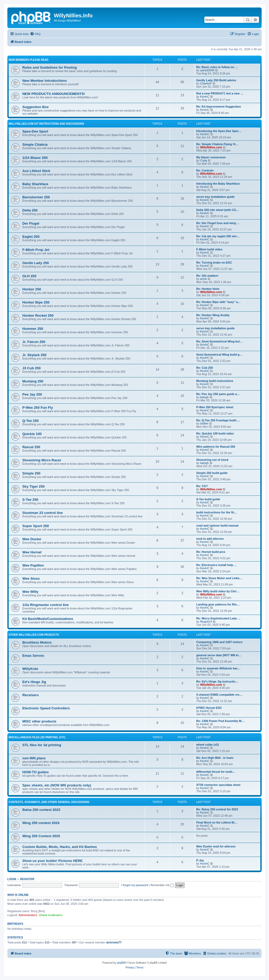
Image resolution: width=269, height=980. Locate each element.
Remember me (162, 885)
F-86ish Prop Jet (36, 250)
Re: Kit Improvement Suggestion (219, 107)
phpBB (121, 963)
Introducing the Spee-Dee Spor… (219, 131)
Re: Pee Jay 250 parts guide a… (218, 394)
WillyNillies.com (211, 147)
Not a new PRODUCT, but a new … (220, 93)
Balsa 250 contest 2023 (41, 810)
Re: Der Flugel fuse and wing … (218, 223)
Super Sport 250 (36, 526)
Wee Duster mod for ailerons (216, 846)
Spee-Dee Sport (35, 131)
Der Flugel (31, 223)
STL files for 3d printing (42, 745)
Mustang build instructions (215, 381)
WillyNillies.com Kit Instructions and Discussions (46, 124)
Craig (204, 160)
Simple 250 (31, 473)
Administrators (28, 915)
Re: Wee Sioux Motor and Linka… (219, 578)
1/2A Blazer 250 (35, 158)
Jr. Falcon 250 (34, 342)
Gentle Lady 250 (36, 263)
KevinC (205, 97)
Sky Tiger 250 (33, 486)
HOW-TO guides (36, 772)
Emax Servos (33, 656)
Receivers (30, 695)
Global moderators (51, 915)
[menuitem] (35, 34)
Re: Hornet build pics (211, 552)
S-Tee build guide (208, 499)
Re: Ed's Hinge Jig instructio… (217, 681)
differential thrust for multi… (216, 772)
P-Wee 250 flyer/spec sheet (215, 407)
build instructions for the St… (217, 512)
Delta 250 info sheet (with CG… (218, 210)
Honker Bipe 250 (36, 302)
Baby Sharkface (35, 184)
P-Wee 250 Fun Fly (38, 408)
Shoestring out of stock (212, 460)
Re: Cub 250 (205, 368)
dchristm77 (114, 942)
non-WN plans (34, 758)
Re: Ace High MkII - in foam (215, 758)
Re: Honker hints (208, 289)
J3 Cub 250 (32, 368)
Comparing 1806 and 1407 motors (219, 642)
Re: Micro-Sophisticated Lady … (218, 618)
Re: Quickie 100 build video (215, 433)
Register (27, 879)
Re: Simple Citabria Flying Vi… (217, 144)
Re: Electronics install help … (217, 565)
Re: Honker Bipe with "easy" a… (218, 302)
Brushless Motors (37, 642)
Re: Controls (205, 170)
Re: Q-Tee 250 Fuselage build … (218, 420)
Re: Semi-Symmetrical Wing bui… (219, 341)
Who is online (18, 895)
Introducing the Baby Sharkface (218, 184)
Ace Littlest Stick (36, 171)
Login (12, 879)
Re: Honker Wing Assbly (213, 315)
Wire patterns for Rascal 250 (216, 447)
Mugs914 (206, 622)
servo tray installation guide (215, 197)
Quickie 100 (32, 434)
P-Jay (200, 860)
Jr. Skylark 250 (34, 355)
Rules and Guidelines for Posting (50, 67)
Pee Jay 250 (32, 394)
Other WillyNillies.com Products (34, 635)
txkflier (204, 423)
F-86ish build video (209, 249)
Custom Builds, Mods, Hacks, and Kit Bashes (60, 847)
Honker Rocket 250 (38, 315)
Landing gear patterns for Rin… (218, 604)
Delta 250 (30, 210)
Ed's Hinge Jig (34, 682)
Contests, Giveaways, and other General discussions (49, 802)
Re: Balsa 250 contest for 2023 (217, 809)
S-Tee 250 (30, 500)
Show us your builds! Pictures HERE (52, 861)
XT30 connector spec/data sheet (218, 785)
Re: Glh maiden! (207, 276)
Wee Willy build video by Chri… (218, 591)
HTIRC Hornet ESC (209, 708)
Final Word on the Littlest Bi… (217, 822)
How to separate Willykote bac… (218, 668)
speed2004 (207, 70)
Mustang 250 (33, 381)
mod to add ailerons (210, 539)
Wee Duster (32, 539)
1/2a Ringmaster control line (46, 605)
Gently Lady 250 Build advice (216, 80)
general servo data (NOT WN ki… (219, 655)
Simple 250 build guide (212, 473)
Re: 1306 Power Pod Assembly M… (220, 721)
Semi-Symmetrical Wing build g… (219, 355)
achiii (203, 279)
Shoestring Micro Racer (42, 460)
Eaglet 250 (31, 237)
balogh (205, 397)
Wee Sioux (31, 579)
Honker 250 (32, 289)
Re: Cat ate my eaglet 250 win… (218, 236)
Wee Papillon (33, 565)
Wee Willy (30, 592)
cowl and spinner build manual (217, 526)
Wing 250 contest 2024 (41, 823)
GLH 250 (29, 276)
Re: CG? (202, 486)
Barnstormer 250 (36, 197)
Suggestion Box (35, 107)
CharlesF (206, 83)
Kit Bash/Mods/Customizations (48, 619)
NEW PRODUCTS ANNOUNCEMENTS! (54, 94)
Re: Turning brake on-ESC (214, 262)
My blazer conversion (211, 157)
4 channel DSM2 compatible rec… (219, 695)
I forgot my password (135, 885)
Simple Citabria (35, 145)
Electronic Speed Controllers (46, 708)
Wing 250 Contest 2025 (41, 836)
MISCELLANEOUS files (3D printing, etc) (37, 737)
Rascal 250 (31, 447)
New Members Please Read (29, 60)
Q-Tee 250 (30, 421)
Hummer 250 (33, 329)
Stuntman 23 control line (43, 513)
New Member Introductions (45, 81)
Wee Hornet (32, 552)
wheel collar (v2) (208, 745)
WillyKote (30, 669)
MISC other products (39, 721)
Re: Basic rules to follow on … (217, 67)
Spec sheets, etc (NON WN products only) (57, 785)
